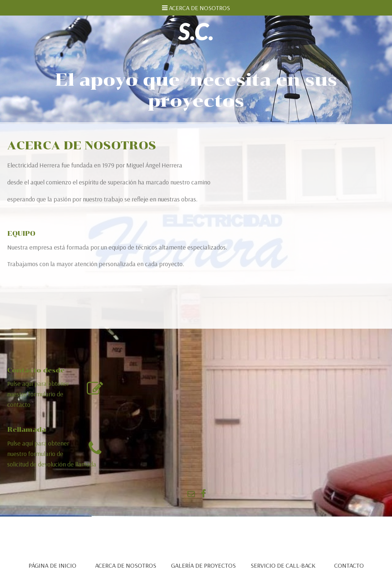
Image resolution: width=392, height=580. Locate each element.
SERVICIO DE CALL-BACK (283, 565)
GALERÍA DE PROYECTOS (203, 565)
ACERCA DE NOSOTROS (126, 565)
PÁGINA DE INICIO (52, 565)
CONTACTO (349, 565)
